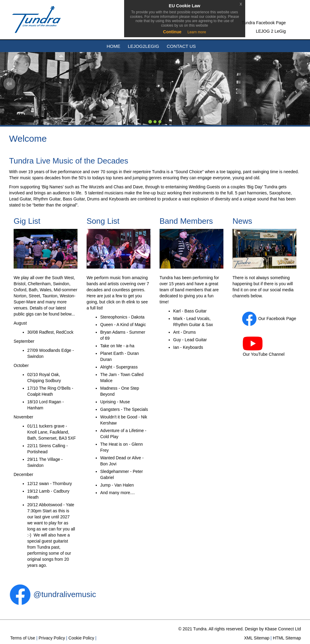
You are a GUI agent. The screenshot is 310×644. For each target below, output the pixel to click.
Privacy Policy (51, 638)
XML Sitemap (256, 638)
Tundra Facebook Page (264, 23)
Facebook (276, 319)
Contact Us (181, 46)
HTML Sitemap (286, 638)
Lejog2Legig (143, 46)
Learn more (197, 32)
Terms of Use (22, 638)
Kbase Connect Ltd (283, 629)
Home (113, 46)
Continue (172, 32)
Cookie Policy (81, 638)
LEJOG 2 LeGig (271, 31)
